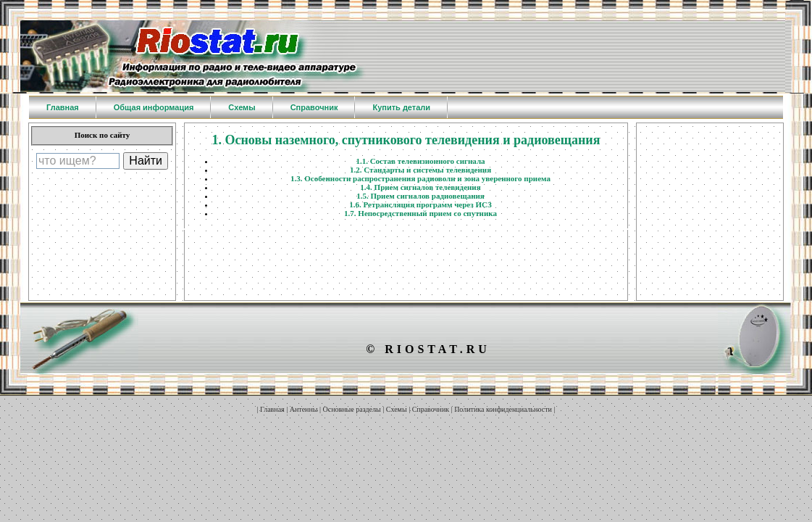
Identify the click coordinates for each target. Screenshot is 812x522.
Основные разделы (352, 409)
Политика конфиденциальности (503, 409)
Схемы (397, 409)
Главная (272, 409)
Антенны (304, 409)
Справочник (431, 409)
